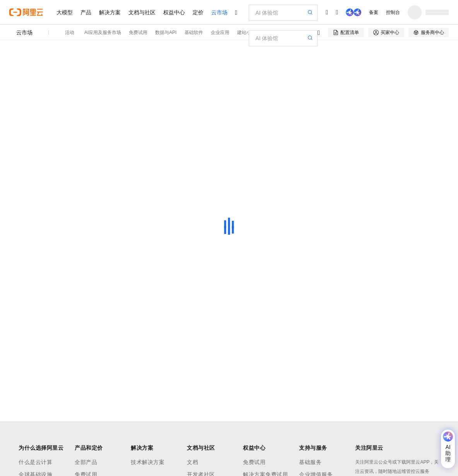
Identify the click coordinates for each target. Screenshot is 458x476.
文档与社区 (142, 12)
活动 (70, 32)
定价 (198, 12)
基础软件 (194, 32)
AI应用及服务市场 (103, 32)
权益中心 (174, 12)
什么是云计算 (35, 462)
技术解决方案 (148, 462)
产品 (86, 12)
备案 (374, 12)
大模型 (65, 12)
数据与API (166, 32)
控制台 (393, 12)
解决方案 (110, 12)
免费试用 (138, 32)
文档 (192, 462)
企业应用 (220, 32)
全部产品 (86, 462)
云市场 (219, 12)
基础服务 (310, 462)
